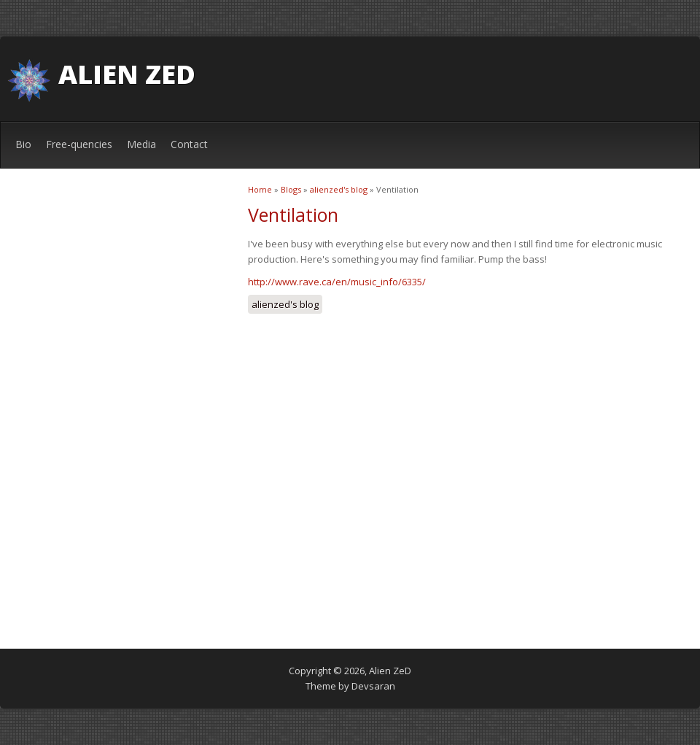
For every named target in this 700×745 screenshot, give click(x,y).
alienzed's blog (339, 189)
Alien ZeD (127, 74)
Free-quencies (79, 144)
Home (260, 189)
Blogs (291, 189)
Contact (189, 144)
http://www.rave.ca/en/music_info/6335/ (337, 282)
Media (141, 144)
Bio (23, 144)
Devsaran (373, 686)
